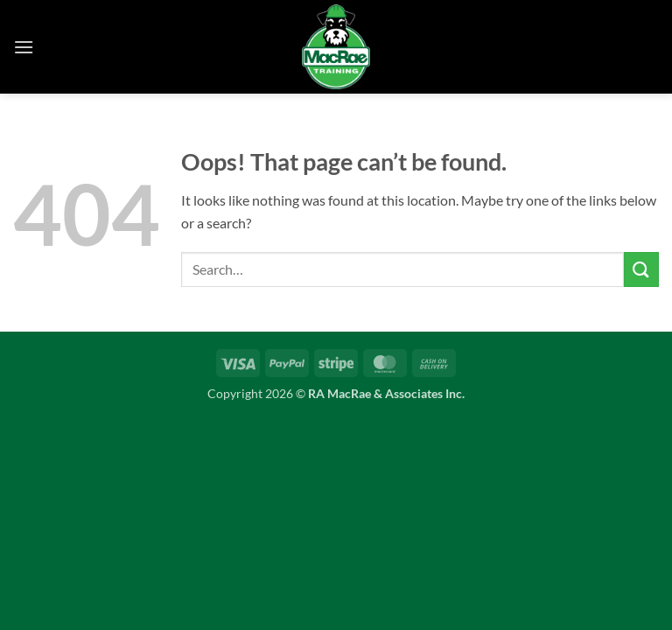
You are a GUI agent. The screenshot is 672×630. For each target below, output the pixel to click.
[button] (24, 47)
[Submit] (641, 269)
